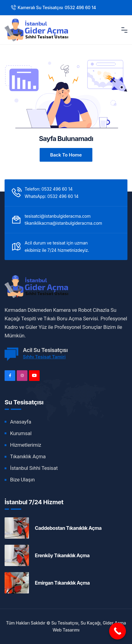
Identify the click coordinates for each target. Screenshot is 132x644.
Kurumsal (21, 433)
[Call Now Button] (118, 631)
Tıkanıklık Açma (28, 456)
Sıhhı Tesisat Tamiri (44, 357)
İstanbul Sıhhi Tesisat (34, 468)
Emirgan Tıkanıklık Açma (62, 583)
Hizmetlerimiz (26, 445)
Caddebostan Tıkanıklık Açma (68, 528)
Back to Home (66, 155)
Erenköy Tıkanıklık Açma (62, 555)
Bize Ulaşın (22, 480)
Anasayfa (21, 422)
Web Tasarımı (66, 630)
